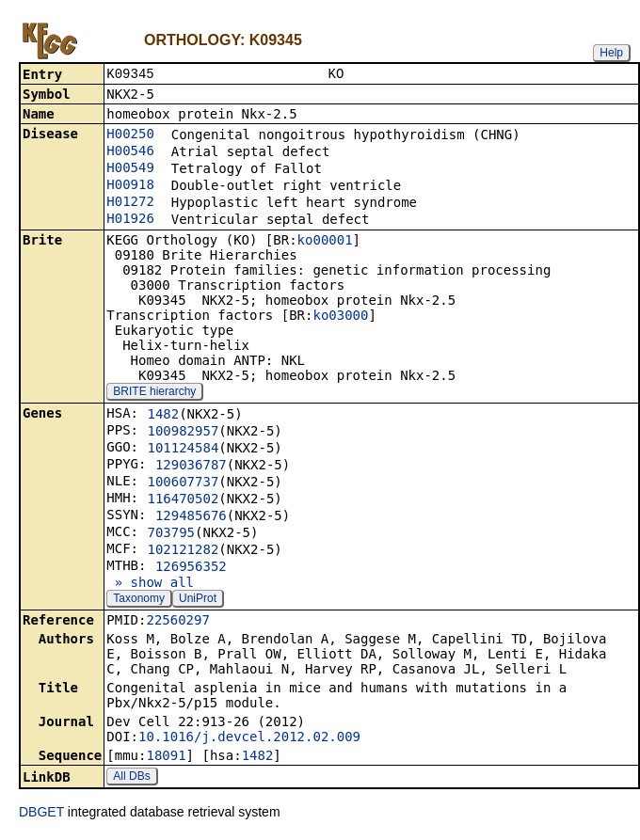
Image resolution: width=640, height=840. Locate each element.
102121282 (183, 551)
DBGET (41, 814)
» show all (150, 584)
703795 (171, 534)
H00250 (130, 135)
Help (611, 53)
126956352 (191, 568)
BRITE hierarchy (154, 393)
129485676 (191, 517)
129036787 (191, 467)
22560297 (177, 622)
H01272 (130, 203)
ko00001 (325, 242)
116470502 (183, 500)
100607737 (183, 483)
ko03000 (340, 317)
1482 (163, 416)
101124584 (183, 450)
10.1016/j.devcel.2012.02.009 (249, 738)
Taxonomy (139, 600)
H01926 (130, 220)
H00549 (130, 169)
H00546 (130, 152)
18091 (166, 757)
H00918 (130, 186)
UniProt (198, 600)
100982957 (183, 433)
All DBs (131, 778)
